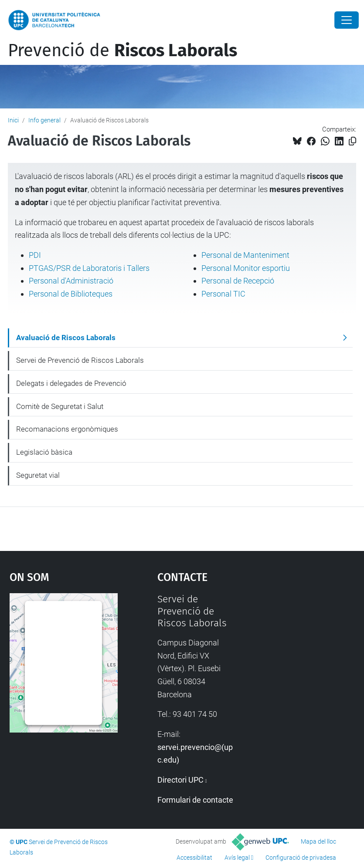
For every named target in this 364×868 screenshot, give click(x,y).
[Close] (347, 20)
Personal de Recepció (238, 281)
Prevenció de (122, 51)
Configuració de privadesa (301, 858)
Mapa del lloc (318, 841)
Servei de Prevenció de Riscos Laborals (80, 360)
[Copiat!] (352, 141)
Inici (13, 120)
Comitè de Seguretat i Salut (60, 406)
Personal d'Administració (71, 281)
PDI (35, 255)
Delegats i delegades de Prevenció (71, 383)
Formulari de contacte (195, 800)
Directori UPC (180, 780)
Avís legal (237, 858)
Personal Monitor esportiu (246, 268)
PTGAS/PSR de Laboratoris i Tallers (89, 268)
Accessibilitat (194, 858)
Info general (44, 120)
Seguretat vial (38, 475)
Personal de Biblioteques (71, 294)
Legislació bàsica (44, 452)
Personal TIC (223, 294)
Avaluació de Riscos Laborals (66, 338)
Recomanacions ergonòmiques (67, 429)
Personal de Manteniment (245, 255)
